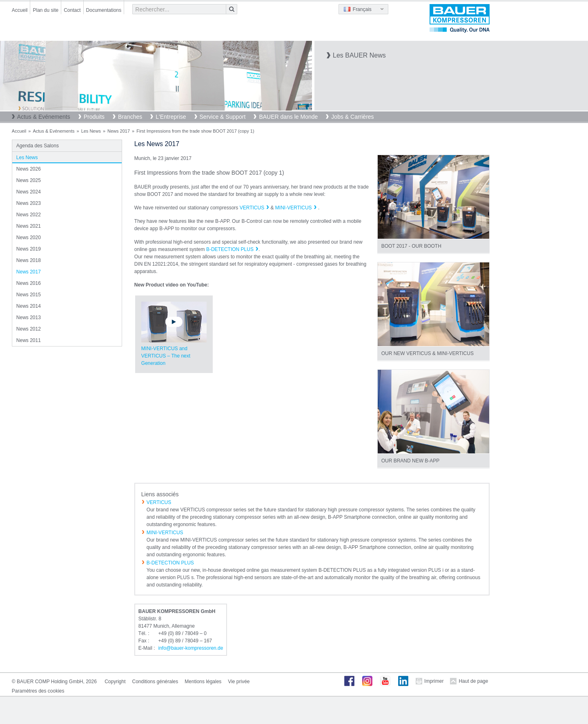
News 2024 (29, 192)
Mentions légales (203, 682)
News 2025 (29, 180)
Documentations (104, 10)
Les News (91, 131)
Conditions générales (155, 682)
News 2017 (119, 131)
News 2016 (29, 283)
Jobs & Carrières (352, 117)
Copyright (115, 682)
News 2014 (29, 306)
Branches (130, 117)
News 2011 (29, 340)
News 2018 (29, 260)
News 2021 (29, 226)
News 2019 (29, 249)
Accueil (20, 10)
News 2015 (29, 295)
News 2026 (29, 169)
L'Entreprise (171, 117)
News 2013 (29, 318)
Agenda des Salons (38, 146)
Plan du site (46, 10)
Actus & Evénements (44, 117)
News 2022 (29, 215)
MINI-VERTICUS (294, 208)
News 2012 (29, 329)
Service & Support (223, 117)
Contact (72, 10)
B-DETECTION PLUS (230, 249)
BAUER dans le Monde (288, 117)
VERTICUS (252, 208)
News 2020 (29, 238)
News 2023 (29, 203)
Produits (94, 117)
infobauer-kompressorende (190, 648)
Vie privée (239, 682)
